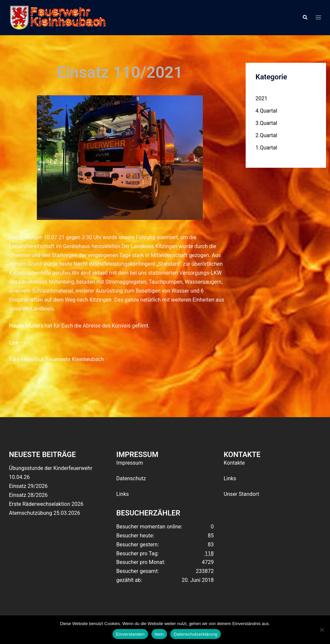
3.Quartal (266, 123)
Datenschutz (131, 478)
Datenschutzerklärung (195, 634)
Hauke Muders (26, 326)
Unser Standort (242, 494)
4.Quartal (266, 111)
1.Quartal (266, 148)
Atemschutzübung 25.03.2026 (44, 513)
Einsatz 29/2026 (28, 486)
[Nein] (322, 630)
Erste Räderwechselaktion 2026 (46, 504)
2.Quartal (266, 135)
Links (123, 494)
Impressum (130, 463)
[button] (305, 18)
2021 (262, 98)
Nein (159, 634)
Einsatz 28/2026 (28, 495)
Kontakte (234, 463)
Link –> (18, 343)
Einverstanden (130, 634)
